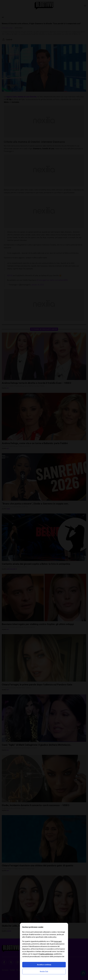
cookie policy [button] (52, 937)
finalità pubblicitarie (46, 954)
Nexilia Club (44, 972)
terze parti (58, 941)
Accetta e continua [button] (44, 965)
